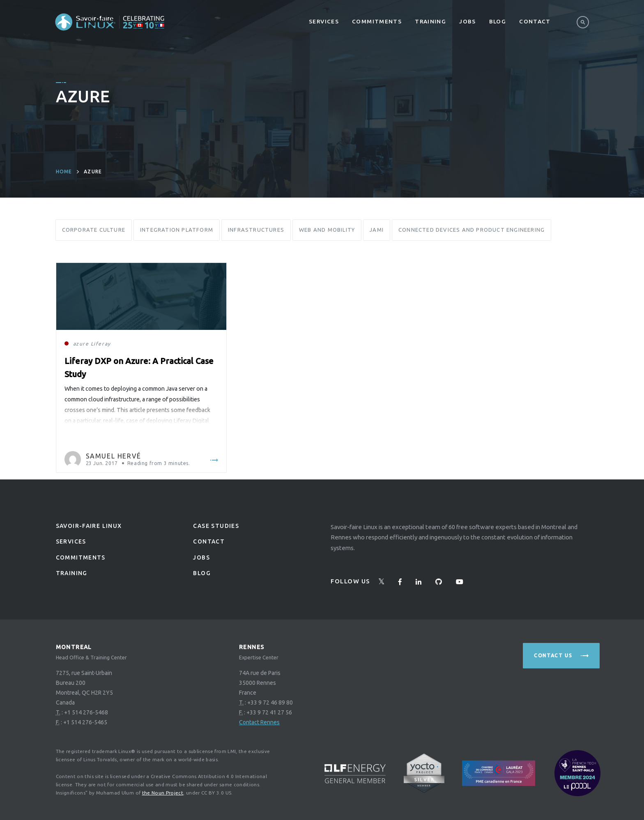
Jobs (468, 21)
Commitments (377, 21)
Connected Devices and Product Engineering (471, 230)
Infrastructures (256, 230)
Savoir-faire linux (89, 526)
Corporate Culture (94, 230)
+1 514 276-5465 (85, 722)
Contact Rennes (259, 722)
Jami (377, 230)
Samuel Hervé (114, 456)
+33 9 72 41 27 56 (269, 712)
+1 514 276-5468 (86, 712)
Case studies (216, 526)
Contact (535, 21)
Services (324, 21)
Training (430, 21)
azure (81, 344)
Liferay (101, 344)
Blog (498, 21)
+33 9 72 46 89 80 (270, 703)
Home (64, 172)
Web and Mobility (327, 230)
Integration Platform (177, 230)
